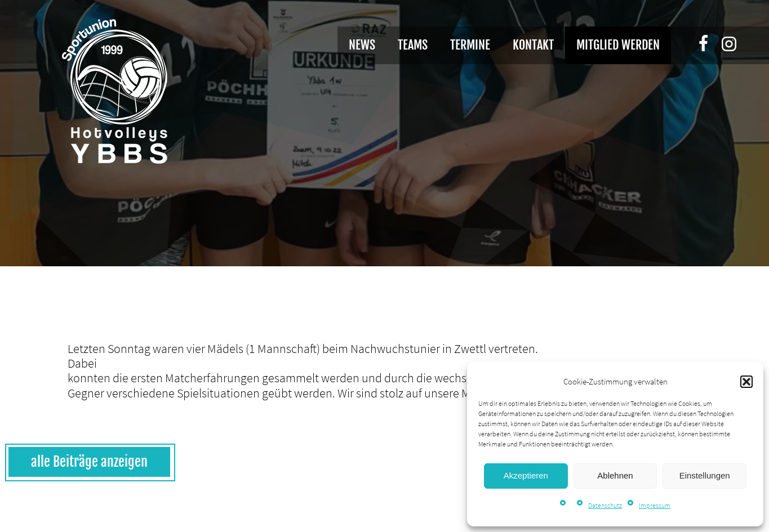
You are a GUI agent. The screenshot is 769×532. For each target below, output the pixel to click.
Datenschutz (605, 505)
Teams (413, 45)
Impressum (655, 505)
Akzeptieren (526, 475)
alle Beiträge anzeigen (89, 462)
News (362, 45)
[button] (746, 382)
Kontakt (533, 45)
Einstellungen (705, 475)
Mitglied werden (618, 45)
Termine (470, 45)
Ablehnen (615, 475)
